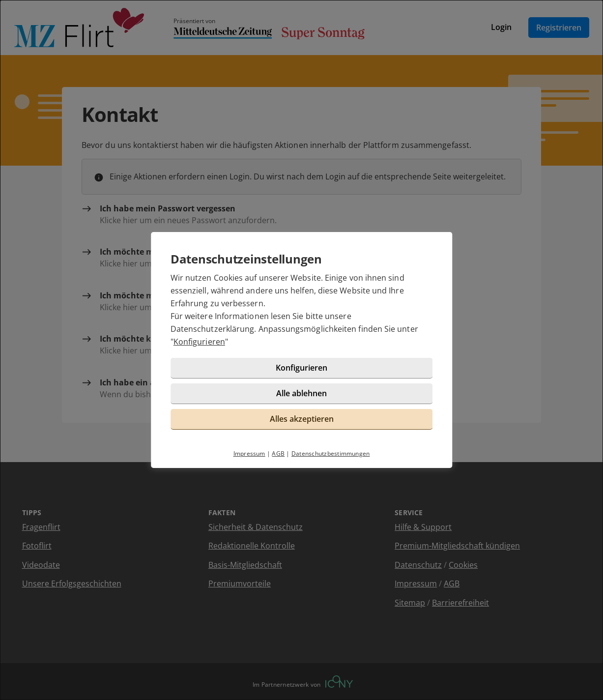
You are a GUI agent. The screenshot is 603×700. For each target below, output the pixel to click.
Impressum (249, 453)
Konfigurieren (199, 342)
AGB (278, 453)
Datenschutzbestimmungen (331, 453)
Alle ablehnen (301, 393)
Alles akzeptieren (302, 419)
